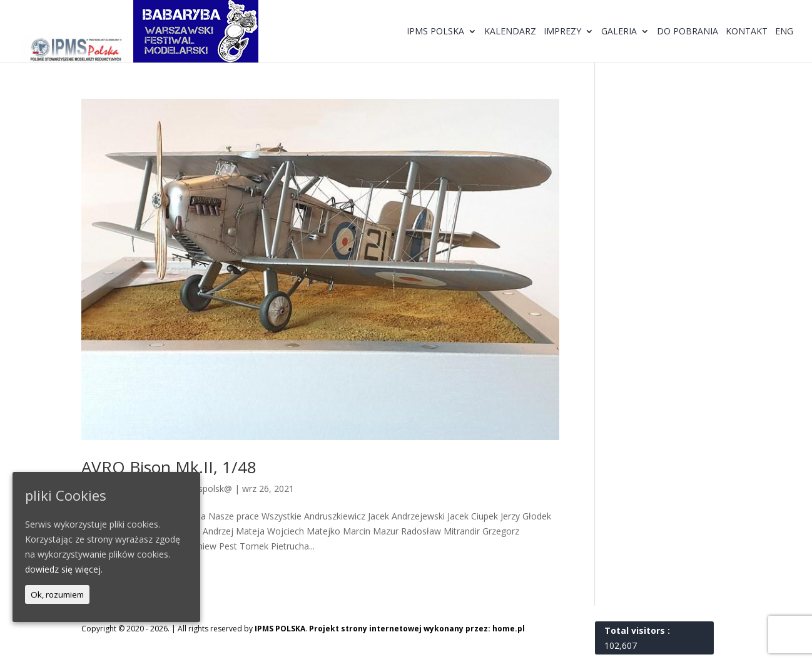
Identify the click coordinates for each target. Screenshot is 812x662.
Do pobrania (688, 32)
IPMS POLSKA (280, 629)
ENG (784, 32)
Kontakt (747, 32)
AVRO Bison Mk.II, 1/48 (169, 467)
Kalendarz (510, 32)
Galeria (619, 32)
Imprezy (562, 32)
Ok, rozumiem (57, 594)
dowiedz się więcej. (64, 569)
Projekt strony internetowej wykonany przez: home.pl (417, 629)
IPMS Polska (435, 32)
